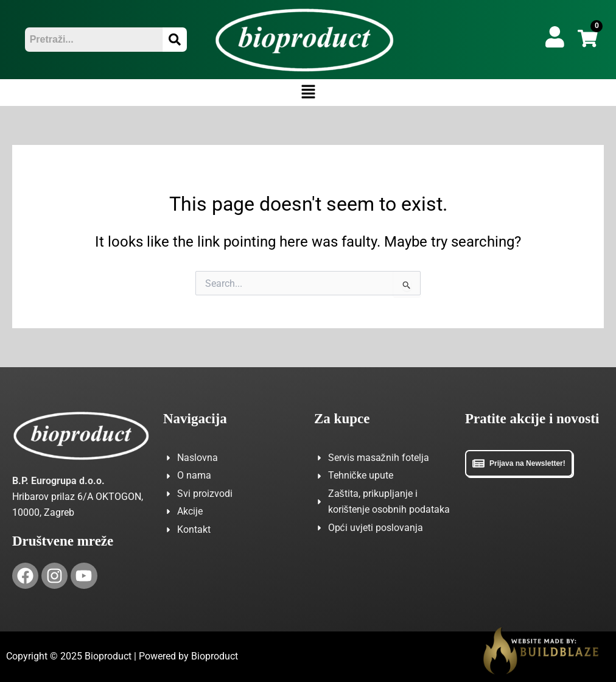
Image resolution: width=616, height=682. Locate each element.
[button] (308, 93)
